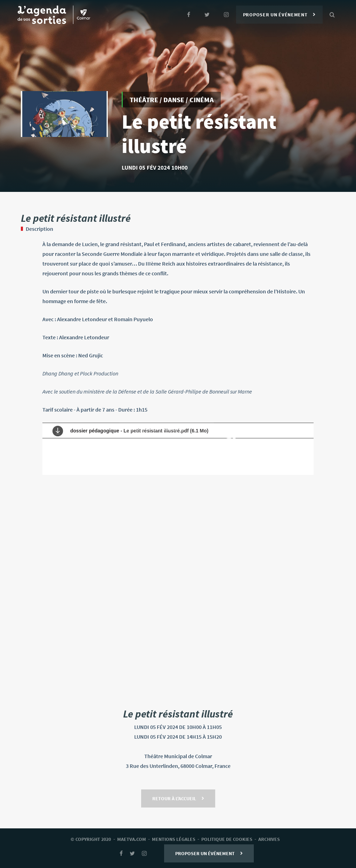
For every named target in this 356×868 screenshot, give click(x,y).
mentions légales (174, 839)
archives (269, 839)
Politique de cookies (227, 839)
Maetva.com (132, 839)
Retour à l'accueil (178, 798)
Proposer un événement (279, 15)
